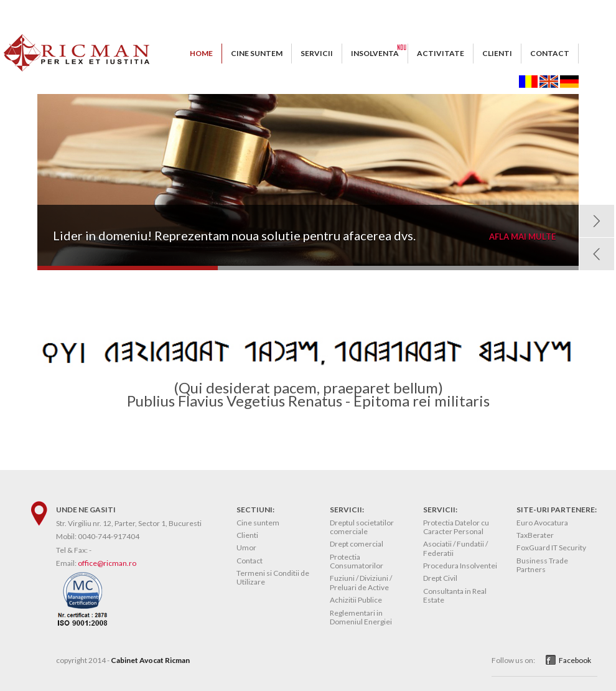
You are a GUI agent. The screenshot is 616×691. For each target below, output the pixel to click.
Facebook (575, 660)
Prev (597, 254)
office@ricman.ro (107, 563)
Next (597, 221)
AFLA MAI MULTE (522, 237)
